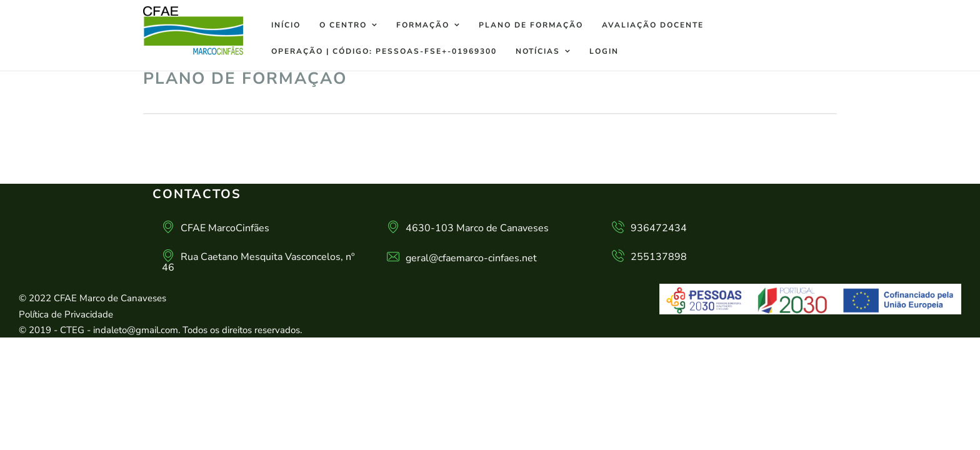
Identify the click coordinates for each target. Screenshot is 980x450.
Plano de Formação (531, 25)
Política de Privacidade (66, 314)
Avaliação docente (653, 25)
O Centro (343, 25)
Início (286, 25)
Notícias (538, 51)
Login (604, 51)
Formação (423, 25)
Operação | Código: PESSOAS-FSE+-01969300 (384, 51)
